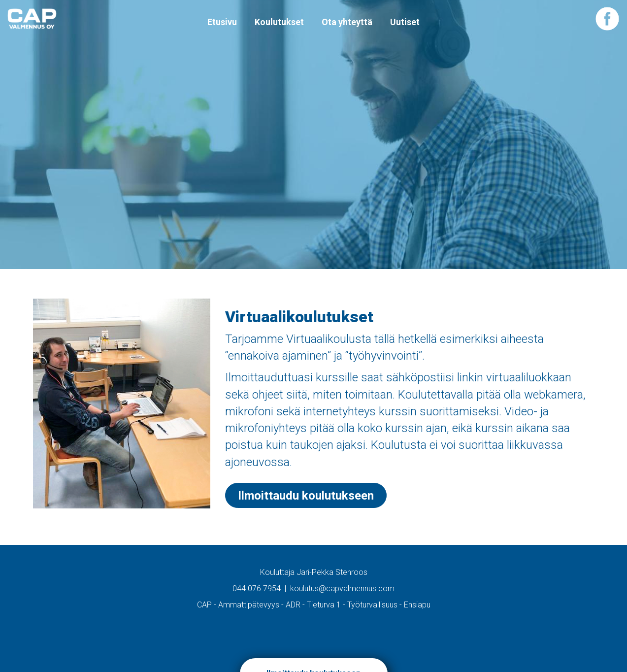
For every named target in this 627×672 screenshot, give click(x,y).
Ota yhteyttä (347, 22)
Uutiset (405, 22)
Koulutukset (279, 22)
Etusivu (222, 22)
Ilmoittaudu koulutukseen (306, 496)
